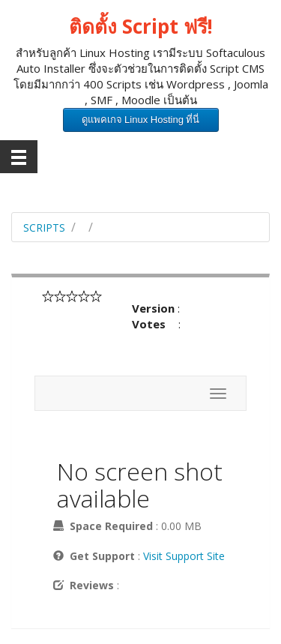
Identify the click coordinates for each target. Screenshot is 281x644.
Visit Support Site (184, 556)
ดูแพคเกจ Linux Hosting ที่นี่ (141, 120)
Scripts (44, 228)
